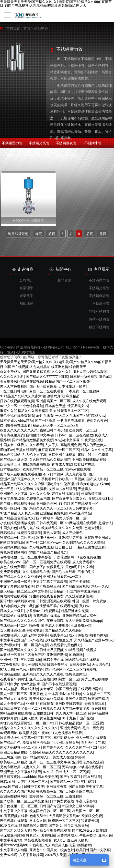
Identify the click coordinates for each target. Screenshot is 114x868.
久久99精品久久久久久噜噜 (83, 542)
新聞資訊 (64, 280)
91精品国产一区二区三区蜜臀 (67, 381)
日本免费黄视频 (62, 801)
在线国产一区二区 (86, 811)
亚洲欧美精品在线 (14, 752)
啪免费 (34, 625)
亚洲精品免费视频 (54, 513)
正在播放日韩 (43, 713)
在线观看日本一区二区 (71, 411)
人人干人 (52, 445)
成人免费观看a (83, 562)
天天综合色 (100, 664)
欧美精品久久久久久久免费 (62, 528)
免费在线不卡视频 (36, 743)
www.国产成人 (11, 786)
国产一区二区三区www (43, 542)
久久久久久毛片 (12, 377)
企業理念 (26, 288)
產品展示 (99, 269)
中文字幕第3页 (11, 840)
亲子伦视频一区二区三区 (19, 806)
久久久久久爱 (40, 494)
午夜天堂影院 (86, 801)
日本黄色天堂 (55, 406)
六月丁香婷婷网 (31, 855)
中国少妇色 (9, 528)
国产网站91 (45, 518)
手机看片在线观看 (71, 420)
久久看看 (36, 445)
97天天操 (7, 669)
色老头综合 (38, 816)
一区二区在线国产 (69, 416)
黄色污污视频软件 (30, 669)
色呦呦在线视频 (31, 381)
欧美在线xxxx (10, 562)
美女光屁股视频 (33, 664)
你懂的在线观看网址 (15, 723)
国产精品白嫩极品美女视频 (33, 440)
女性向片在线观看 (62, 489)
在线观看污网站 (90, 689)
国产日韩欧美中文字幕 (86, 786)
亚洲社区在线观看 (40, 704)
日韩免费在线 (53, 660)
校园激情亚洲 (91, 494)
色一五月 (7, 489)
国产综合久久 (53, 747)
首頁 (27, 28)
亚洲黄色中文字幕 (14, 494)
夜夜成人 (102, 435)
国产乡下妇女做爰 (43, 386)
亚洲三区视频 (40, 679)
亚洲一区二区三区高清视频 (21, 660)
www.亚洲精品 (80, 513)
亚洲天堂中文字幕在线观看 (21, 772)
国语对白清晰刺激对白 (17, 601)
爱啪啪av (7, 450)
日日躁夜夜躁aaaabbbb (18, 777)
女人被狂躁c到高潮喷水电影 (21, 630)
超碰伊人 (105, 523)
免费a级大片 (10, 645)
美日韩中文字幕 (81, 508)
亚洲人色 (105, 835)
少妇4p (35, 752)
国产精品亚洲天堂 (14, 460)
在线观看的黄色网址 (66, 645)
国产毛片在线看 (64, 572)
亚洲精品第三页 (70, 538)
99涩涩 (64, 503)
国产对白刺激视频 (76, 586)
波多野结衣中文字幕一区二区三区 (26, 738)
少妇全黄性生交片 (59, 640)
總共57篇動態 (18, 234)
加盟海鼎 (26, 304)
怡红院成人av (95, 416)
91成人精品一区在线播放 (19, 689)
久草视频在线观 (41, 547)
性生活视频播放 (76, 826)
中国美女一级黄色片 (59, 850)
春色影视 (98, 708)
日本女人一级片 (12, 611)
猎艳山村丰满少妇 (53, 430)
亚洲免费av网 (81, 625)
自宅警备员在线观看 (15, 425)
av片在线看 (45, 416)
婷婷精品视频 (98, 713)
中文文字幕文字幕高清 (50, 582)
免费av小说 (9, 855)
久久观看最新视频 (79, 596)
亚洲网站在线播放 (14, 547)
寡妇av (84, 606)
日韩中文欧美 (34, 786)
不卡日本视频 (53, 474)
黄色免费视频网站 (14, 552)
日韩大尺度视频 (52, 650)
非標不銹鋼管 (12, 155)
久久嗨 (88, 567)
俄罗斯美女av (78, 406)
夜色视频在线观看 (14, 821)
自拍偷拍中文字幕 (40, 435)
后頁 (90, 234)
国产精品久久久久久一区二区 (45, 508)
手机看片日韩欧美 (55, 479)
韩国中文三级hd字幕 (78, 806)
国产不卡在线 (79, 582)
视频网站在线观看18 (16, 616)
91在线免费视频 (88, 557)
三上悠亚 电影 (11, 757)
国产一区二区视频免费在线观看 (46, 562)
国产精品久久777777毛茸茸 (47, 377)
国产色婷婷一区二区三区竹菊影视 (71, 669)
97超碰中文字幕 (67, 440)
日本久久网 (38, 821)
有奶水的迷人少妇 (14, 606)
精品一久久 (100, 586)
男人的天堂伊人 (95, 445)
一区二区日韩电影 (14, 391)
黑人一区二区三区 (14, 694)
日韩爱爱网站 (80, 664)
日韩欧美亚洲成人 (98, 538)
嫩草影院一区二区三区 (46, 796)
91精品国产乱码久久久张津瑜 (23, 396)
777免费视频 (10, 664)
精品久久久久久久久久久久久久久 (68, 752)
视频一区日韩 (10, 508)
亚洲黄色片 (38, 694)
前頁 (52, 234)
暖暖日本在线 (84, 464)
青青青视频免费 (12, 435)
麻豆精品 (73, 396)
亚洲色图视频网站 (14, 796)
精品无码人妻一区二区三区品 (55, 425)
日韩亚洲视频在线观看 (53, 601)
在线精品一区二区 (14, 625)
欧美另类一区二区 (82, 430)
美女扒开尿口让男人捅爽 (19, 718)
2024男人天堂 (56, 855)
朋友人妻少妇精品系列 (90, 372)
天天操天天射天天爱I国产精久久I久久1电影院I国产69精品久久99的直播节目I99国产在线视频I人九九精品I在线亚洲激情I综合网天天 (56, 4)
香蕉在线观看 (95, 704)
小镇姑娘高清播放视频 (17, 523)
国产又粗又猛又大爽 (15, 830)
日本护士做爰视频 (84, 377)
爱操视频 (48, 835)
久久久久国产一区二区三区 (86, 747)
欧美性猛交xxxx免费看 (46, 699)
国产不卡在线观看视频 (59, 684)
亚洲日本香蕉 (57, 786)
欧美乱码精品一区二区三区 (43, 469)
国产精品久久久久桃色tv (63, 630)
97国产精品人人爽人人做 (19, 513)
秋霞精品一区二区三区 (17, 538)
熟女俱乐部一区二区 (71, 518)
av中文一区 (9, 406)
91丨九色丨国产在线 (78, 718)
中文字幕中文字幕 (14, 811)
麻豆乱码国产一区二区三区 (59, 450)
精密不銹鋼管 (66, 155)
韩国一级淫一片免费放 (89, 601)
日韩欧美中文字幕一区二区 (21, 708)
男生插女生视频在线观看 (52, 830)
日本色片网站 (10, 455)
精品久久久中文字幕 (96, 450)
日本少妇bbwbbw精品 (17, 420)
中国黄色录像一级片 (15, 582)
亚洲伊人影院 (76, 699)
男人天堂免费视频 (14, 386)
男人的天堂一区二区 (71, 713)
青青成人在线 (62, 464)
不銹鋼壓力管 (12, 143)
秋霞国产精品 (98, 699)
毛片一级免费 (93, 728)
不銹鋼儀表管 (66, 143)
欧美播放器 (28, 733)
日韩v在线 (8, 782)
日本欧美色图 (48, 777)
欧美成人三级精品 (14, 762)
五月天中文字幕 (93, 743)
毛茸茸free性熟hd (13, 845)
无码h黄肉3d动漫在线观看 (82, 767)
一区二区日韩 (43, 723)
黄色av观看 (52, 533)
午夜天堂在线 (91, 440)
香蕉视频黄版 (46, 791)
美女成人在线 (63, 757)
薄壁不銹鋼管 (39, 155)
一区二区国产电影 (34, 645)
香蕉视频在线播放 (47, 616)
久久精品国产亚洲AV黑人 (93, 640)
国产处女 (56, 826)
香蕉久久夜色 (97, 420)
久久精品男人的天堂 (60, 845)
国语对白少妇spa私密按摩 (20, 684)
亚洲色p (35, 850)
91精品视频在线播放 (81, 650)
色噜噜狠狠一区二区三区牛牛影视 (26, 557)
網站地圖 (28, 352)
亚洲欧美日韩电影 (69, 704)
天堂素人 (85, 489)
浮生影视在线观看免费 (46, 596)
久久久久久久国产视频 (17, 791)
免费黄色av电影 (38, 499)
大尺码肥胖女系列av (64, 816)
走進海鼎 (23, 269)
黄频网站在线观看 (14, 596)
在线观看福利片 (100, 499)
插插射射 (84, 845)
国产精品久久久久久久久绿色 (22, 621)
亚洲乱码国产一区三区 (53, 401)
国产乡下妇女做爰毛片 (46, 567)
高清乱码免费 (71, 445)
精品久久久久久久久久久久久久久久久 (29, 728)
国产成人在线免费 (14, 699)
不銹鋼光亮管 (39, 143)
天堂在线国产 (26, 450)
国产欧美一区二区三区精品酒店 (24, 801)
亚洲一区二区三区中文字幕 (50, 762)
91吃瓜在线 (9, 826)
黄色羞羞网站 (50, 718)
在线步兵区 (58, 635)
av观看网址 (9, 733)
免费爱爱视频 (10, 572)
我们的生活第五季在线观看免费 (53, 606)
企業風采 (26, 296)
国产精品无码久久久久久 (19, 650)
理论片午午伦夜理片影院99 (67, 484)
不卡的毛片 (86, 572)
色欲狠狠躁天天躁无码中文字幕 (24, 635)
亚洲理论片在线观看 (88, 762)
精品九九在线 (29, 528)
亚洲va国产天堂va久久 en (20, 479)
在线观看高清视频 (36, 464)
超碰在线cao (99, 484)
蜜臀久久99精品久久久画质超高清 (26, 411)
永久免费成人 (10, 372)
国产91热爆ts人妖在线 (89, 830)
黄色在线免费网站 (14, 567)
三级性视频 (74, 796)
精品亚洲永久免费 (75, 611)
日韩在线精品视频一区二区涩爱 (79, 723)
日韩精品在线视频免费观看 (21, 533)
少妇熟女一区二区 (66, 679)
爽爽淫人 (33, 835)
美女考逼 (47, 689)
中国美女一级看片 (14, 445)
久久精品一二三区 (97, 694)
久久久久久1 (61, 372)
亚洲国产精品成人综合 (80, 616)
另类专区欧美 (10, 767)
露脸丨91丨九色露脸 (93, 455)
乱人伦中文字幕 (34, 455)
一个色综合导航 (31, 406)
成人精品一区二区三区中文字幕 (24, 591)
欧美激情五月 (10, 464)
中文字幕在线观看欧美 (17, 586)
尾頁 (103, 234)
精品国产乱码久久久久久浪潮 (22, 484)
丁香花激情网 (64, 557)
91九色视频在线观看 (66, 733)
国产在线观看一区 (85, 503)
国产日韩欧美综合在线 (76, 791)
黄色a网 (105, 377)
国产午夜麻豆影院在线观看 (80, 777)
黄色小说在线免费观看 (17, 416)
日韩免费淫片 (57, 664)
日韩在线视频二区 (50, 523)
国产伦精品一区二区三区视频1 (73, 782)
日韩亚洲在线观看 (62, 455)
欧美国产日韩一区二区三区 (50, 811)
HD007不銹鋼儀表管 (29, 221)
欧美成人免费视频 (55, 625)
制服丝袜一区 (46, 538)
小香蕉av (33, 611)
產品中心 (41, 28)
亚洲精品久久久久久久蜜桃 (43, 674)
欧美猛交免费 (92, 816)
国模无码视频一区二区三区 (21, 747)
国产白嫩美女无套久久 (69, 499)
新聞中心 (60, 269)
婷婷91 (80, 757)
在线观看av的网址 (14, 679)
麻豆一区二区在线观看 (46, 391)
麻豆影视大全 (64, 738)
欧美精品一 (58, 591)
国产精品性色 (10, 743)
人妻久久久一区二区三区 (41, 767)
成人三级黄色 (72, 533)
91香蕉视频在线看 (14, 816)
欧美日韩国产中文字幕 (93, 850)
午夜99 (44, 733)
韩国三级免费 (66, 689)
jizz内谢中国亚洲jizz (84, 591)
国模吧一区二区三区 (64, 821)
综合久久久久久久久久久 (19, 430)
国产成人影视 (97, 479)
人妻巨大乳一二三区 (33, 782)
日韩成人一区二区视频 (73, 772)
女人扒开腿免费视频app (84, 621)
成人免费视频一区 (79, 474)
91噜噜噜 (76, 655)
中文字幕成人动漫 (14, 850)
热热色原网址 (76, 674)
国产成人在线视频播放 (17, 503)
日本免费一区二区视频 (82, 391)
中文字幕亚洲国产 (14, 640)
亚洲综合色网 (46, 503)
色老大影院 (93, 528)
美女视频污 (9, 381)
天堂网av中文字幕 (76, 708)
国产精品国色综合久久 (17, 518)
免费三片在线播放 (95, 679)
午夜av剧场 (88, 835)
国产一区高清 (45, 420)
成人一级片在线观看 (91, 738)
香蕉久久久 (52, 708)
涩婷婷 (5, 440)
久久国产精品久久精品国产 (50, 460)
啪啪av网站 (98, 635)
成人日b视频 (78, 635)
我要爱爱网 (90, 821)
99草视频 (78, 479)
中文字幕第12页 (12, 499)
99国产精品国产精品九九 (48, 552)
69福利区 (36, 845)
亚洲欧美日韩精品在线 (89, 460)
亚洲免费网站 (70, 728)
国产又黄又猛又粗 (36, 372)
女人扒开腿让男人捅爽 (71, 840)
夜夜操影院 (55, 621)
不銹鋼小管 (93, 143)
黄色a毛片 (73, 567)
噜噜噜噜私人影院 (33, 826)
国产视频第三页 (48, 586)
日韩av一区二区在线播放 (74, 435)
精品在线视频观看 (38, 840)
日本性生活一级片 (72, 386)
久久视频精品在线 (36, 572)
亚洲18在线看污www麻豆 (62, 577)
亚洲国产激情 (57, 655)
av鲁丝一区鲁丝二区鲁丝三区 (22, 655)
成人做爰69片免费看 (31, 489)
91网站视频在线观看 (81, 523)
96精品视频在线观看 (16, 713)
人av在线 (36, 640)
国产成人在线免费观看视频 (21, 474)
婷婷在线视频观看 (65, 494)
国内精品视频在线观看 (82, 660)
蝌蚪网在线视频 (12, 542)
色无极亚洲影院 (12, 835)
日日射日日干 (65, 547)
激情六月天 (55, 396)
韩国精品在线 (10, 674)
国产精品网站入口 (37, 757)
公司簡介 (26, 280)
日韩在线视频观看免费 (17, 401)
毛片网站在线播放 (65, 743)
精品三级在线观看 (91, 547)
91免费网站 (50, 611)
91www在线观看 (78, 469)
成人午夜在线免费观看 (89, 401)
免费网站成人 (67, 835)
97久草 (48, 772)
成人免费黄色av (12, 704)
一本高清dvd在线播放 (65, 694)
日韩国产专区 (50, 806)
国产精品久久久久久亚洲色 (21, 577)
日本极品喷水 (10, 469)
